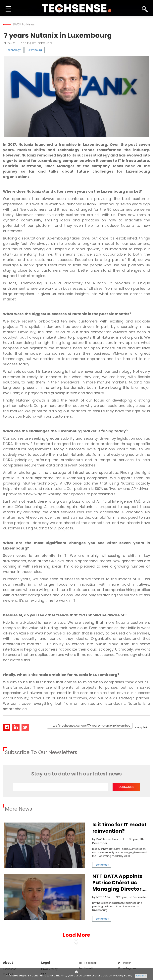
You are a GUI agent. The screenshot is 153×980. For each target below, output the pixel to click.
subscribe (126, 787)
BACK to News (19, 24)
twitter (124, 963)
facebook (88, 963)
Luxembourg (34, 50)
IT (49, 50)
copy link (141, 727)
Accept (141, 976)
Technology (13, 50)
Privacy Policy (123, 976)
